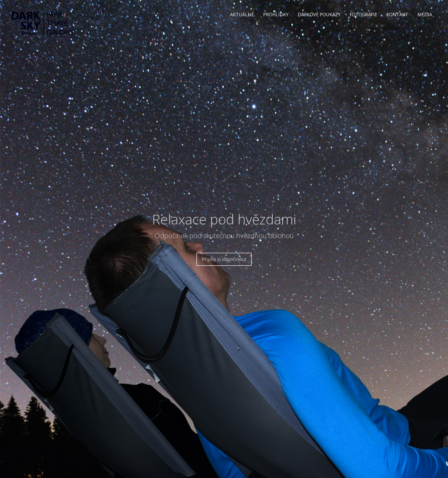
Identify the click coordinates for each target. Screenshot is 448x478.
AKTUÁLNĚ (242, 15)
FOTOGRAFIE (363, 15)
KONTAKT (397, 15)
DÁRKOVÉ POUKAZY (319, 15)
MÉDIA (425, 15)
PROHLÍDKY (276, 15)
